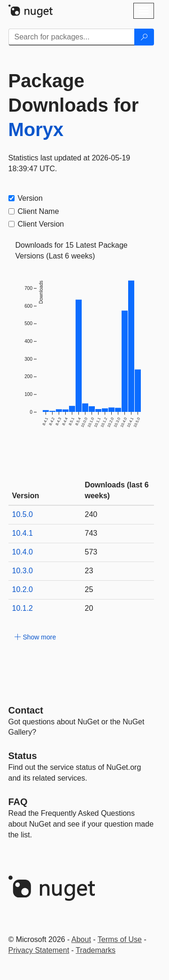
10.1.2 (23, 608)
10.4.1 (23, 533)
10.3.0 (23, 571)
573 (91, 552)
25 (89, 589)
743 (91, 533)
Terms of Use (120, 939)
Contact (26, 710)
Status (23, 756)
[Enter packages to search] (72, 37)
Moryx (36, 129)
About (81, 939)
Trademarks (96, 950)
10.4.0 (23, 552)
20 (89, 608)
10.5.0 (23, 514)
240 (91, 514)
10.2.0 (23, 589)
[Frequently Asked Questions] (18, 802)
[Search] (144, 37)
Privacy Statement (39, 950)
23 (89, 571)
